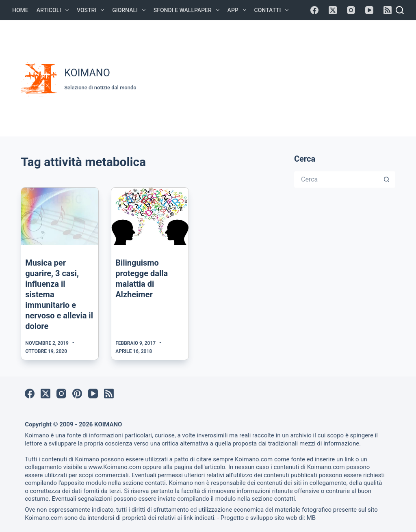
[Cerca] (400, 10)
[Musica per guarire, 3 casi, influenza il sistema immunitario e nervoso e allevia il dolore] (60, 216)
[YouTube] (369, 10)
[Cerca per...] (337, 179)
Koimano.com (254, 459)
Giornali (130, 10)
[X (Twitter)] (333, 10)
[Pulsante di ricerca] (387, 179)
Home (20, 10)
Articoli (54, 10)
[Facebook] (314, 10)
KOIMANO (87, 73)
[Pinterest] (77, 394)
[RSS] (388, 10)
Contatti (273, 10)
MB (311, 518)
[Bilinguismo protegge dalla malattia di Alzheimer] (150, 216)
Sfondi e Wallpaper (188, 10)
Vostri (92, 10)
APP (238, 10)
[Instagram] (351, 10)
